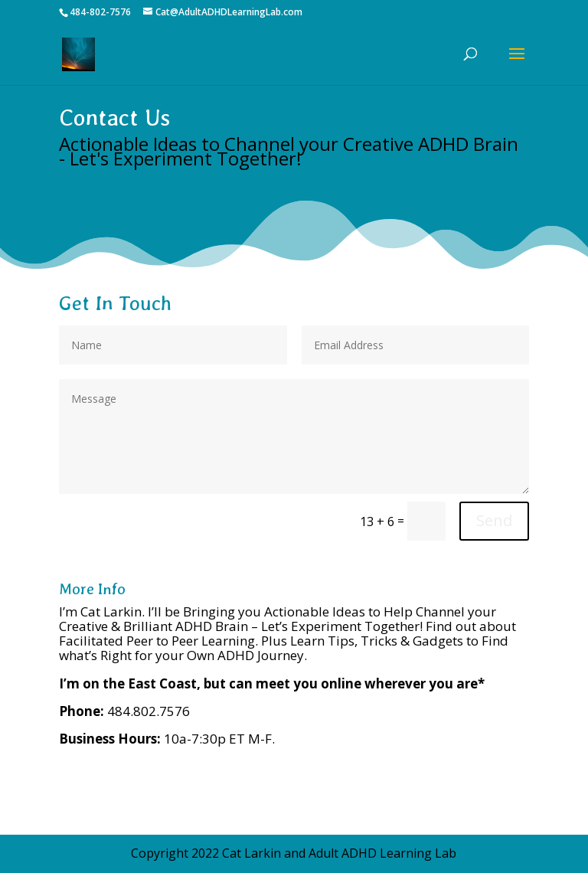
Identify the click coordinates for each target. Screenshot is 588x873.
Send (494, 520)
